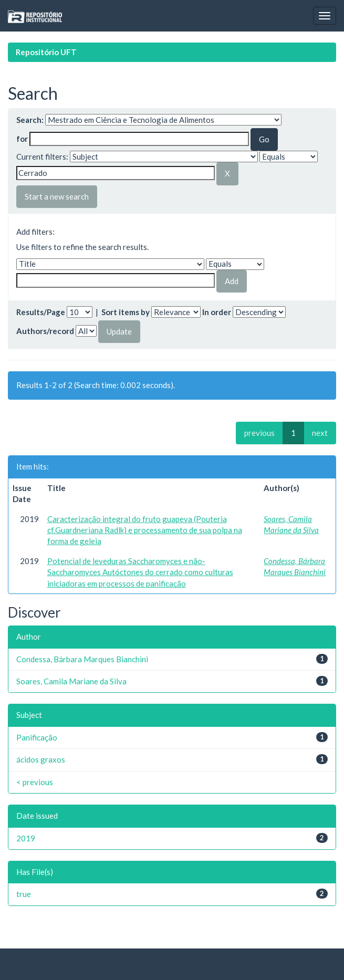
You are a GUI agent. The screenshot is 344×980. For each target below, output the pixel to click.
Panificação (37, 737)
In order (217, 312)
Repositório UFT (46, 52)
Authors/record (45, 331)
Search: (30, 120)
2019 (26, 838)
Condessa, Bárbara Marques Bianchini (82, 659)
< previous (35, 782)
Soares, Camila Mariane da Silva (71, 681)
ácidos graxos (41, 759)
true (24, 894)
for (22, 139)
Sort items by (126, 312)
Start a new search (57, 196)
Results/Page (41, 312)
